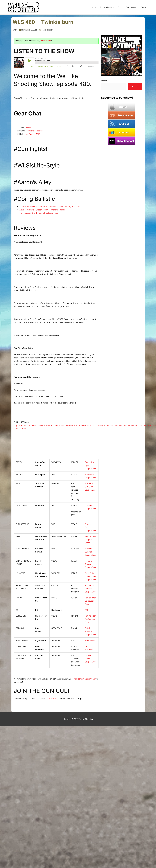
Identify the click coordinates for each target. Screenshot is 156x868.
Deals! (144, 7)
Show (94, 7)
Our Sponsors (132, 7)
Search (104, 81)
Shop (120, 7)
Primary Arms (46, 41)
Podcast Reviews (107, 7)
